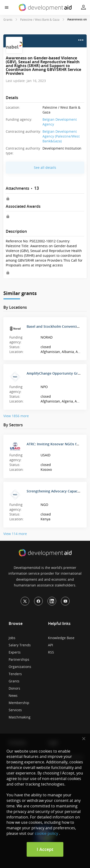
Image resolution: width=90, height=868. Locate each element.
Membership (19, 703)
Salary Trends (20, 645)
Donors (14, 688)
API (51, 645)
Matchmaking (20, 717)
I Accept (45, 849)
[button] (7, 8)
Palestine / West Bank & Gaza (40, 19)
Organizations (20, 667)
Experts (15, 652)
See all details (45, 167)
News (13, 695)
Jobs (12, 638)
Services (15, 710)
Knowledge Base (61, 638)
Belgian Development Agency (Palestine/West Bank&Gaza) (61, 136)
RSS (51, 652)
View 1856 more (16, 416)
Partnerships (19, 659)
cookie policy (46, 833)
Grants (8, 19)
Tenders (15, 674)
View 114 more (15, 534)
